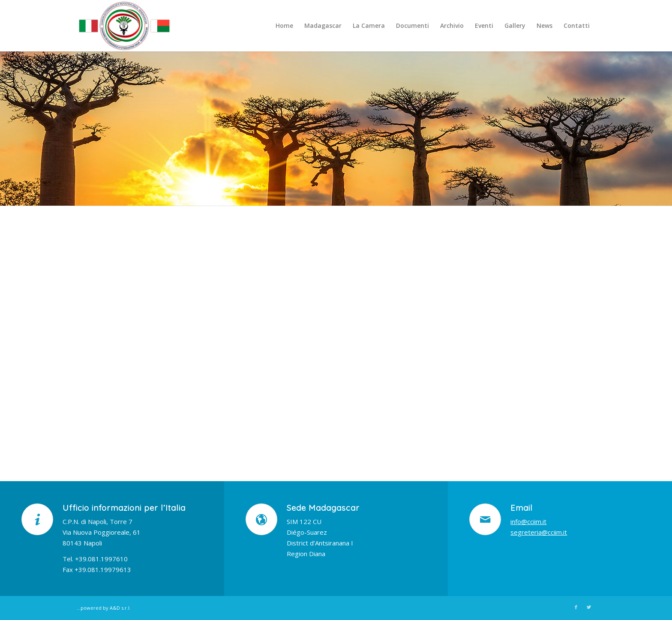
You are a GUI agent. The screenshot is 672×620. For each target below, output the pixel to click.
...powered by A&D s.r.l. (104, 608)
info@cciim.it (528, 521)
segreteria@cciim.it (539, 532)
